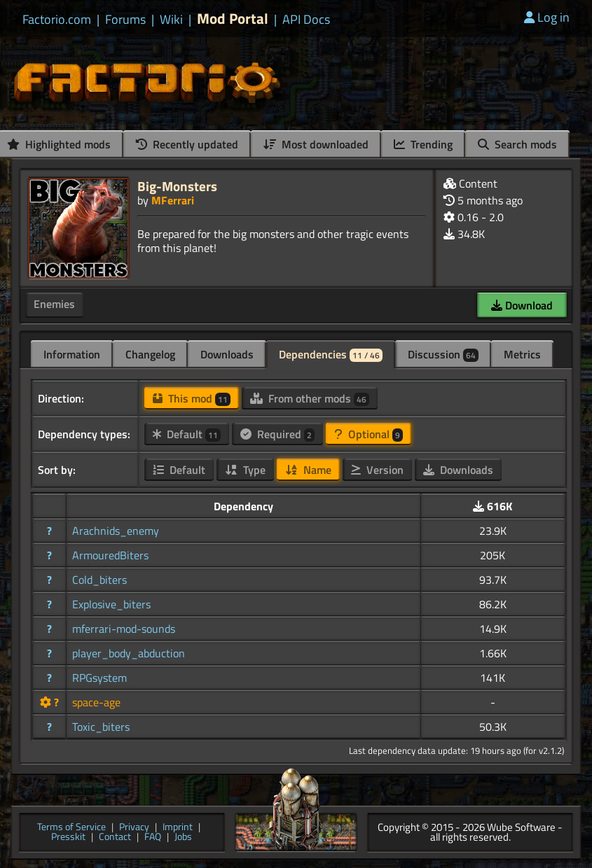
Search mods (517, 144)
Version (377, 470)
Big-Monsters (177, 186)
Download (522, 305)
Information (72, 354)
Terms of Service (71, 828)
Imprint (178, 828)
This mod (192, 398)
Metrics (522, 354)
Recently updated (187, 144)
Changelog (150, 354)
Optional (369, 434)
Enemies (54, 304)
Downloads (227, 354)
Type (245, 470)
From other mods (310, 398)
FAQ (153, 838)
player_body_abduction (129, 653)
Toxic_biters (101, 727)
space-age (96, 702)
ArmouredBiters (110, 555)
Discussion (443, 354)
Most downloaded (316, 144)
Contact (115, 838)
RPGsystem (99, 678)
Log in (547, 17)
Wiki (171, 20)
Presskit (68, 838)
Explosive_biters (111, 604)
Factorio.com (57, 20)
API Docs (306, 20)
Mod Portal (233, 19)
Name (308, 470)
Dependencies (331, 354)
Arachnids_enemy (116, 531)
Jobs (183, 838)
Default (187, 434)
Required (277, 434)
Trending (423, 144)
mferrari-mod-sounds (124, 629)
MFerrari (173, 200)
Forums (125, 20)
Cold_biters (99, 580)
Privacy (134, 828)
